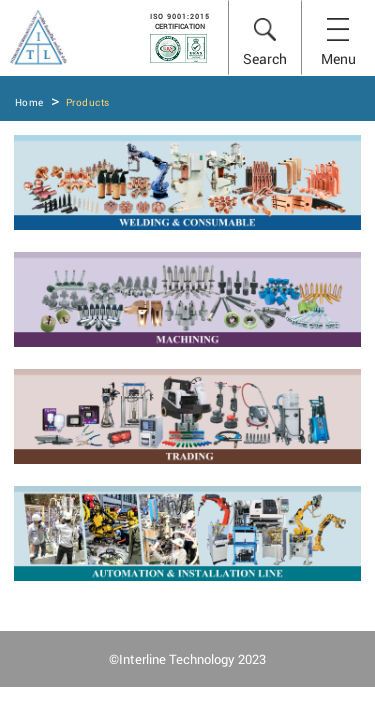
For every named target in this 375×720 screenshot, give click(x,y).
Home (29, 102)
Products (88, 102)
